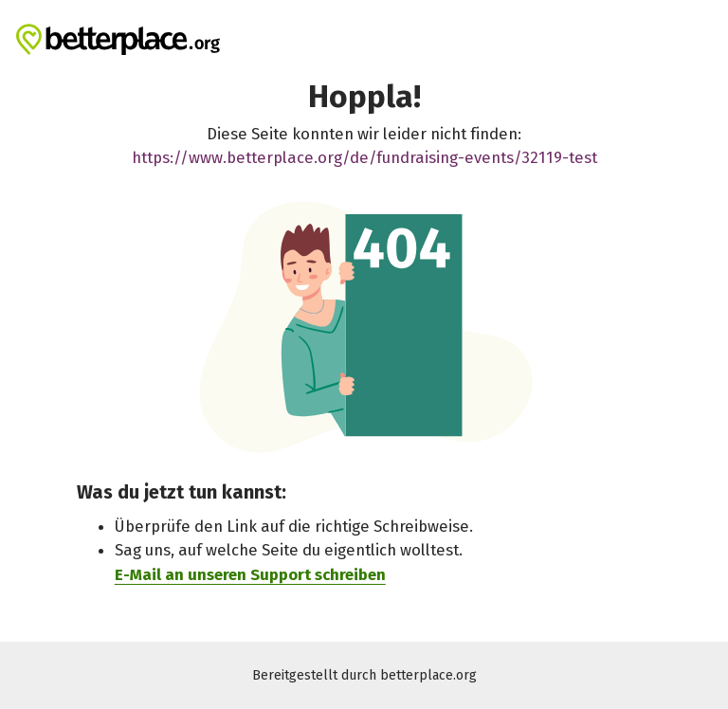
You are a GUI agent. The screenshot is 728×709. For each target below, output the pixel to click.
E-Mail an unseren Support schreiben (250, 573)
